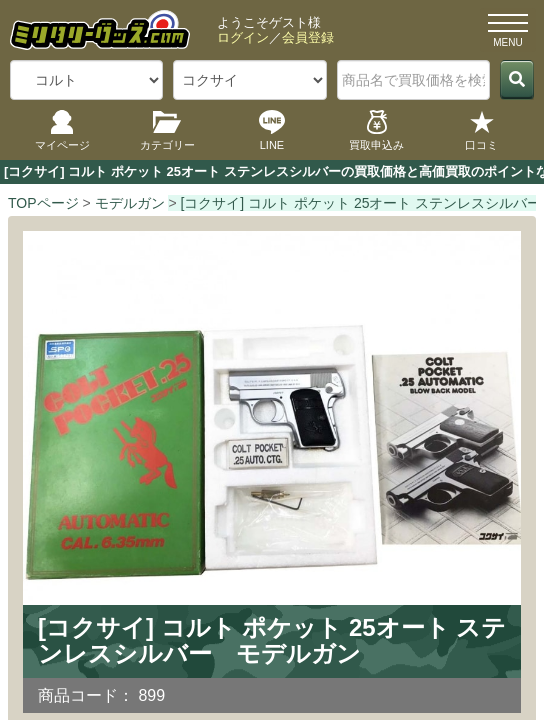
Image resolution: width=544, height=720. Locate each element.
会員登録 (308, 37)
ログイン (243, 37)
